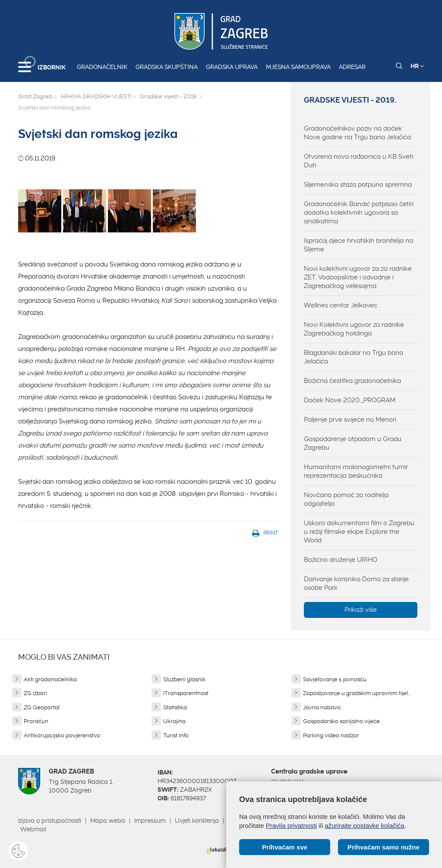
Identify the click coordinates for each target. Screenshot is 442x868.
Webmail (33, 829)
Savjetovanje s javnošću (335, 679)
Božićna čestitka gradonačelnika (352, 381)
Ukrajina (174, 721)
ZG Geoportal (42, 707)
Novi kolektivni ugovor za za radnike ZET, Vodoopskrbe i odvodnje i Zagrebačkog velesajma (358, 277)
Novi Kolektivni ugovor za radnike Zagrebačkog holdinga (354, 329)
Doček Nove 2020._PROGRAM (350, 400)
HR (417, 66)
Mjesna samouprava (298, 67)
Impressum (150, 821)
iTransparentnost (186, 693)
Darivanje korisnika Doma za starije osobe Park (356, 583)
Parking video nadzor (331, 735)
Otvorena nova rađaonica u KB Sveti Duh (358, 161)
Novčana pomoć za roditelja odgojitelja (346, 499)
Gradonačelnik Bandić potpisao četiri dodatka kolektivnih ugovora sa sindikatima (359, 213)
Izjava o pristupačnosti (50, 821)
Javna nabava (322, 707)
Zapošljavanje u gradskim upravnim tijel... (357, 693)
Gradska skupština (167, 67)
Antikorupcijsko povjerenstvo (62, 735)
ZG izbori (35, 693)
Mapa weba (108, 821)
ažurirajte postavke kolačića (364, 826)
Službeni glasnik (184, 679)
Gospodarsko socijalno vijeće (341, 721)
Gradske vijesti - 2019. (169, 96)
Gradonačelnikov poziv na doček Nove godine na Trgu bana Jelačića (357, 133)
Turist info (176, 735)
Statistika (175, 707)
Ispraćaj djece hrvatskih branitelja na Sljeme (358, 245)
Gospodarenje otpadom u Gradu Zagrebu (353, 443)
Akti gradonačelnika (50, 679)
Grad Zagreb (35, 96)
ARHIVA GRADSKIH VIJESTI (96, 96)
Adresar (352, 67)
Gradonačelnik (102, 67)
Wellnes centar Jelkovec (341, 305)
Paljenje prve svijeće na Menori (350, 420)
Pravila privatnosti (291, 826)
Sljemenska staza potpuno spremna (358, 185)
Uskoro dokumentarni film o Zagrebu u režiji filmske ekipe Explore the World (359, 532)
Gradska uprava (232, 67)
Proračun (36, 721)
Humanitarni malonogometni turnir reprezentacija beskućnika (356, 471)
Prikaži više (361, 610)
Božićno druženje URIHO (341, 560)
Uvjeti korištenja (197, 821)
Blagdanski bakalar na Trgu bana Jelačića (354, 357)
